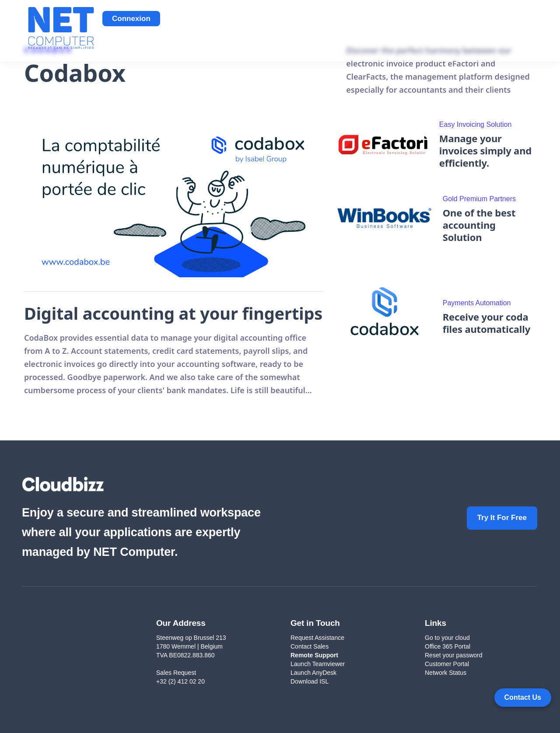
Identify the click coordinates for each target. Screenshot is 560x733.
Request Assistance (317, 638)
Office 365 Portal (448, 646)
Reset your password (454, 655)
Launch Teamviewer (318, 664)
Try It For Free (502, 518)
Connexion (131, 19)
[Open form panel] (523, 698)
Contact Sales (310, 646)
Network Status (446, 673)
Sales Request (176, 673)
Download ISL (310, 681)
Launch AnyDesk (313, 673)
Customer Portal (447, 664)
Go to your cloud (447, 638)
